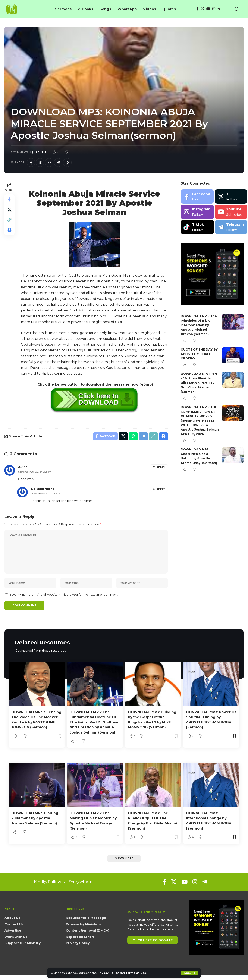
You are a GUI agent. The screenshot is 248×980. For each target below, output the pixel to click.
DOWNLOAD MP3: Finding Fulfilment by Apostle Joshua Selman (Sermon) (35, 823)
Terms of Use (136, 973)
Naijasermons (43, 489)
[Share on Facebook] (31, 163)
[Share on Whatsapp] (49, 163)
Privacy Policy (108, 973)
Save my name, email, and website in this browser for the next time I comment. (64, 595)
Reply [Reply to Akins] (161, 467)
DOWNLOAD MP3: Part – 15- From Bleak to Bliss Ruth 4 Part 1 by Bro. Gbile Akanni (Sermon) (199, 383)
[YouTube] (208, 9)
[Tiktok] (197, 227)
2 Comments (20, 152)
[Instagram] (214, 9)
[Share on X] (40, 163)
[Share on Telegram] (59, 163)
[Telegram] (219, 9)
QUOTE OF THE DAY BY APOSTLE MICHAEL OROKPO (200, 354)
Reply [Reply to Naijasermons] (161, 489)
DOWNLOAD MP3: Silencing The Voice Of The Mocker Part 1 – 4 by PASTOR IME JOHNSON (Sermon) (34, 723)
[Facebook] (198, 9)
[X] (203, 9)
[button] (190, 973)
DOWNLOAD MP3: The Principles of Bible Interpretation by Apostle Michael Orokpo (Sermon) (199, 325)
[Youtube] (231, 212)
